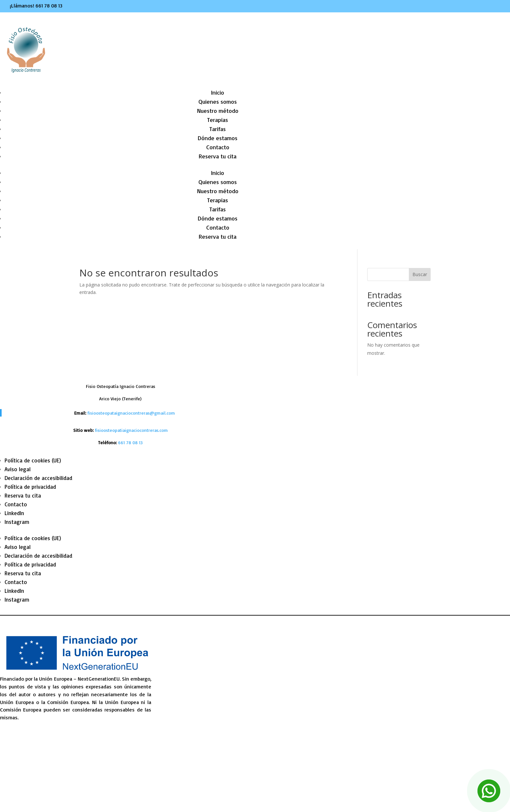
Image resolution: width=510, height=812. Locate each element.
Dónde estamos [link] (218, 138)
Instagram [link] (17, 522)
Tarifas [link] (218, 129)
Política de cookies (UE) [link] (33, 460)
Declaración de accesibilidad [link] (38, 478)
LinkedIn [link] (14, 513)
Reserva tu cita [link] (218, 156)
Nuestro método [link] (218, 111)
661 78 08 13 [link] (49, 6)
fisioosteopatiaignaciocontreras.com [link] (131, 430)
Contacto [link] (218, 147)
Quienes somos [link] (218, 101)
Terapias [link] (218, 120)
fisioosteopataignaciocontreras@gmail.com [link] (131, 413)
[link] (130, 442)
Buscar (420, 274)
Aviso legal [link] (18, 469)
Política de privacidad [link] (30, 487)
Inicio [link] (218, 92)
